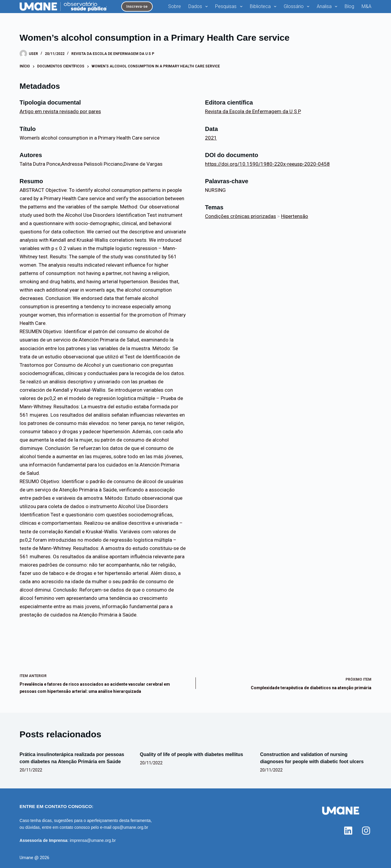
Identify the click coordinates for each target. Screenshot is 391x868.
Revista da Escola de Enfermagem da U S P (113, 54)
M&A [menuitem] (366, 6)
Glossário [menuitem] (298, 7)
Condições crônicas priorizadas (241, 216)
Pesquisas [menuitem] (230, 7)
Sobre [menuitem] (175, 6)
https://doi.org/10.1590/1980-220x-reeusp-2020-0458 (267, 164)
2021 (211, 138)
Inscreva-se (137, 6)
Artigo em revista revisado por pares (60, 111)
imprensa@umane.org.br (93, 840)
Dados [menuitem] (199, 7)
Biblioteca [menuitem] (264, 7)
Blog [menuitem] (349, 6)
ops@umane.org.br (130, 827)
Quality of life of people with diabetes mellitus (192, 754)
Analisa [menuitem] (328, 7)
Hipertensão (295, 216)
